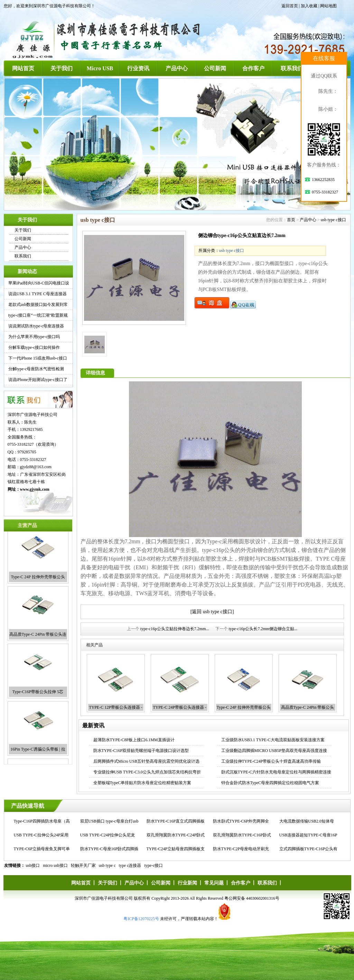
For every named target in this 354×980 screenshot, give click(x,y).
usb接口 (33, 865)
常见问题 (214, 883)
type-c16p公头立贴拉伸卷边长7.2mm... (175, 629)
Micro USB (100, 68)
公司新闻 (215, 68)
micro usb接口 (55, 865)
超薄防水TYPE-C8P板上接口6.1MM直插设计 (134, 740)
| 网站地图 (328, 6)
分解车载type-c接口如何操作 (34, 347)
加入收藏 (309, 6)
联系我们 (292, 68)
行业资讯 (138, 68)
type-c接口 (154, 865)
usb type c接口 (333, 220)
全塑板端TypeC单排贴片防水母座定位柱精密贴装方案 (142, 783)
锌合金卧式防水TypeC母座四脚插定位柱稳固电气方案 (270, 783)
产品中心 (177, 68)
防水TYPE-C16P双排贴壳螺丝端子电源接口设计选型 (141, 751)
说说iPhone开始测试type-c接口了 (38, 380)
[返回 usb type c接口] (212, 612)
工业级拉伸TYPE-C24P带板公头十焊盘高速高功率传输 (271, 761)
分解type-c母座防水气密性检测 (36, 369)
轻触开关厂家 (83, 865)
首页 (291, 220)
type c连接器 (130, 865)
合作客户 (253, 68)
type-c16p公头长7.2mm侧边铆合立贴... (263, 629)
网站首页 (23, 68)
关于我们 (62, 68)
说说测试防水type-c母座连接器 (36, 326)
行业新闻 (187, 883)
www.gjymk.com (35, 489)
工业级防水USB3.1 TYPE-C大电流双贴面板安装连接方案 (273, 740)
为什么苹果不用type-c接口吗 (34, 337)
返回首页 (290, 6)
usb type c (107, 865)
